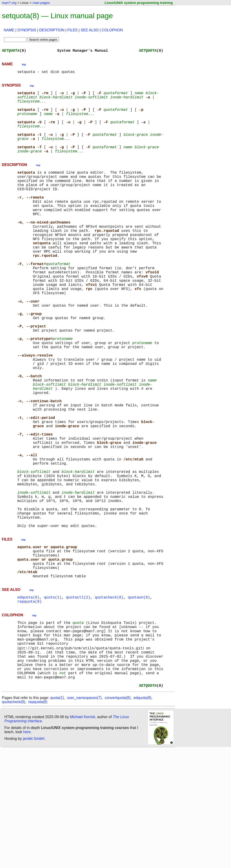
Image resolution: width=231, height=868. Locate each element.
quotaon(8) (139, 701)
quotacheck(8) (109, 701)
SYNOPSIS (27, 30)
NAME (9, 30)
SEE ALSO (90, 30)
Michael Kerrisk (83, 836)
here (27, 851)
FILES (73, 30)
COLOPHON (112, 30)
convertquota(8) (117, 816)
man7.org (9, 3)
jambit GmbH (34, 857)
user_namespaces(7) (84, 816)
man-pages (41, 3)
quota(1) (53, 701)
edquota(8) (28, 701)
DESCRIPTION (52, 30)
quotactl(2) (78, 701)
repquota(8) (29, 706)
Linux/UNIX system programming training (139, 3)
